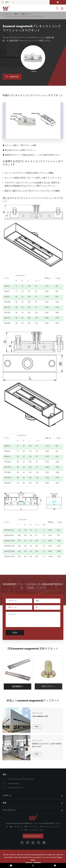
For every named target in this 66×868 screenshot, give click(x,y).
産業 (4, 803)
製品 (16, 14)
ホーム (8, 14)
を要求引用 (12, 77)
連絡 (4, 775)
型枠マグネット (27, 14)
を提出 (16, 633)
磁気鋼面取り (18, 685)
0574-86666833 (13, 784)
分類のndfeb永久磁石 (38, 716)
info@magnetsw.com (15, 788)
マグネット (7, 796)
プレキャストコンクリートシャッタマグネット (26, 16)
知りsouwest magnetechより (33, 836)
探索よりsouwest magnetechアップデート (33, 702)
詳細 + (35, 727)
